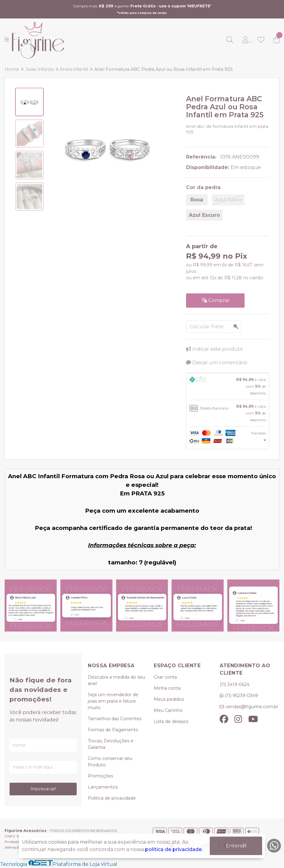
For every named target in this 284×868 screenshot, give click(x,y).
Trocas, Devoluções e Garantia (111, 744)
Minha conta (167, 688)
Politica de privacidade (112, 798)
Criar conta (165, 677)
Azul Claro (228, 200)
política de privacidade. (174, 849)
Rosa (197, 200)
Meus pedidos (169, 699)
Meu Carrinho (168, 710)
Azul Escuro (204, 215)
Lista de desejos (171, 721)
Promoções (100, 776)
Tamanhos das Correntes (115, 719)
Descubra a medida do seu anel (116, 680)
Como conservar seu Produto (110, 762)
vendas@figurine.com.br (252, 707)
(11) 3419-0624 (235, 684)
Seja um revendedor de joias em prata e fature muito (113, 701)
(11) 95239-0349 (241, 696)
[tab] (228, 386)
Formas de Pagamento (113, 730)
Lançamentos (103, 787)
